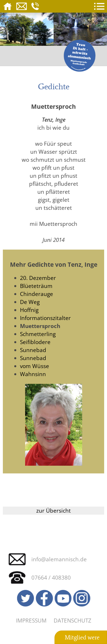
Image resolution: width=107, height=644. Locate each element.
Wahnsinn (33, 374)
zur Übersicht (53, 510)
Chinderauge (37, 294)
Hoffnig (29, 310)
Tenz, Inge (54, 119)
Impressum (31, 620)
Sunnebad (33, 350)
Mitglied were (82, 637)
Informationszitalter (45, 318)
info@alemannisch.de (59, 559)
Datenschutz (72, 620)
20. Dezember (38, 278)
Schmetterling (38, 334)
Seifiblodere (35, 342)
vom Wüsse (35, 366)
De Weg (30, 302)
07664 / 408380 (51, 577)
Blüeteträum (36, 286)
